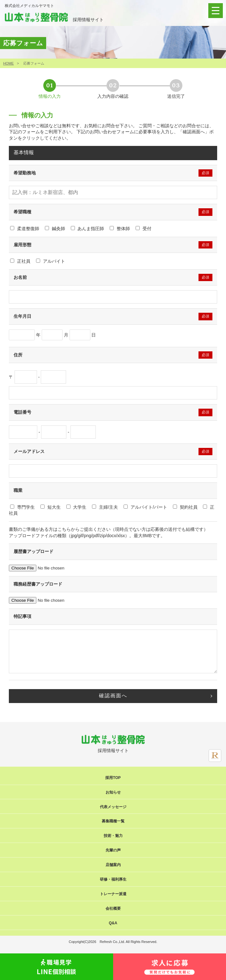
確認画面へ (113, 696)
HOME (9, 63)
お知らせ (113, 792)
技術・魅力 (113, 836)
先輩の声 (113, 850)
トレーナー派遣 (113, 894)
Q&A (113, 923)
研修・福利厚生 (113, 879)
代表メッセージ (113, 807)
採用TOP (113, 778)
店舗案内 (113, 865)
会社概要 (113, 908)
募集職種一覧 (113, 821)
